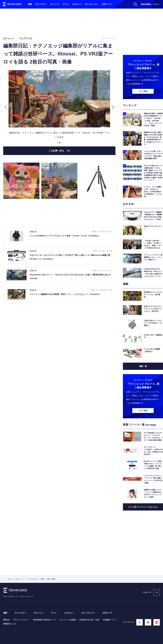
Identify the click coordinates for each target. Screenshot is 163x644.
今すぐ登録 (143, 91)
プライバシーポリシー (21, 620)
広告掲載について (109, 620)
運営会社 (7, 620)
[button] (6, 107)
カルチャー (77, 4)
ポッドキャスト (92, 4)
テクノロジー (41, 4)
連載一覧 (143, 366)
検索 (135, 4)
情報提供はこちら (10, 624)
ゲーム (66, 4)
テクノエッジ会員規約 (68, 620)
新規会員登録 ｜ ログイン (150, 4)
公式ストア (107, 4)
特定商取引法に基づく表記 (89, 620)
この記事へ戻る (59, 151)
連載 (30, 4)
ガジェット (55, 4)
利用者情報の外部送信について (45, 620)
